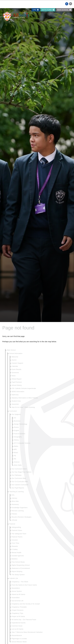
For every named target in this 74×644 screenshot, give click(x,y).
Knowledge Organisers (20, 508)
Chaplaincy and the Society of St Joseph (26, 604)
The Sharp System (18, 575)
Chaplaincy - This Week (20, 582)
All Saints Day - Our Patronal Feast (24, 620)
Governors (15, 373)
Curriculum (13, 411)
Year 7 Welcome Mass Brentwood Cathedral (27, 632)
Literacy (14, 498)
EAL (13, 495)
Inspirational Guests (19, 623)
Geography (18, 437)
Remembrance (17, 635)
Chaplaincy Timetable (19, 607)
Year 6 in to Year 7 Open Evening (23, 407)
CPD (36, 10)
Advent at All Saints (18, 594)
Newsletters (16, 588)
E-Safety (15, 549)
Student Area (16, 401)
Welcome (15, 357)
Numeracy (15, 504)
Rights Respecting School (21, 565)
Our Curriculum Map (19, 478)
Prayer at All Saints (18, 616)
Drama (16, 427)
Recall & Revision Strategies (21, 517)
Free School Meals (18, 562)
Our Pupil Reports (18, 488)
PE (15, 456)
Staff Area (15, 395)
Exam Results (16, 369)
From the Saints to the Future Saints (24, 585)
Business (17, 421)
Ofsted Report (17, 379)
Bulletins (15, 559)
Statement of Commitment (21, 568)
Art (15, 418)
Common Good (17, 626)
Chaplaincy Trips (17, 613)
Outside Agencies (18, 556)
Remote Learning (18, 511)
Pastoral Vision (17, 530)
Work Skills (18, 465)
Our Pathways (17, 475)
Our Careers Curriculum (20, 485)
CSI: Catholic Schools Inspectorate (24, 388)
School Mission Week (19, 642)
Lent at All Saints (17, 629)
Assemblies (16, 598)
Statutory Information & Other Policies (25, 398)
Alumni (14, 360)
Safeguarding (16, 527)
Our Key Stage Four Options (21, 472)
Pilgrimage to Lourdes (19, 639)
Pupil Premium (17, 382)
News (14, 376)
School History (17, 385)
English (17, 430)
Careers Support (17, 363)
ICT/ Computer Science (22, 443)
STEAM (14, 520)
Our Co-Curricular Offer (20, 482)
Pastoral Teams (17, 537)
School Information (16, 353)
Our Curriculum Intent (19, 469)
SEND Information (18, 392)
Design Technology (21, 424)
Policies (14, 514)
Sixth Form (48, 10)
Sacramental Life (17, 601)
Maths (16, 446)
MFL (15, 449)
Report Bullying (17, 571)
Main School (64, 10)
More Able (15, 501)
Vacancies (15, 404)
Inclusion (15, 540)
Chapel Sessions (17, 610)
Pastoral (12, 524)
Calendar (15, 366)
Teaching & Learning (16, 492)
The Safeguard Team (19, 534)
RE (15, 459)
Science (17, 462)
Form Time (15, 543)
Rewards (15, 546)
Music (16, 453)
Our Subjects (16, 414)
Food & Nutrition (20, 434)
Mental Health (16, 553)
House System (17, 591)
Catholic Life (14, 578)
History (16, 440)
